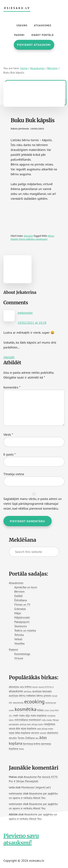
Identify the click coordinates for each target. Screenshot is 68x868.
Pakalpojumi (22, 622)
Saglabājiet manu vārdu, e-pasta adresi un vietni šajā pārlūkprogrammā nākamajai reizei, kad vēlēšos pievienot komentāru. (33, 504)
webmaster (25, 313)
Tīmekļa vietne (14, 474)
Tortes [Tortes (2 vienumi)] (21, 738)
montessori (41, 239)
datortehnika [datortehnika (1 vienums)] (18, 703)
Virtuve (19, 658)
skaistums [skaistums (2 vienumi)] (52, 733)
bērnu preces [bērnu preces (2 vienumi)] (44, 696)
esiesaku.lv (17, 8)
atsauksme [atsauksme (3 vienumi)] (16, 691)
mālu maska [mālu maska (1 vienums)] (47, 720)
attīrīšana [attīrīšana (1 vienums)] (28, 692)
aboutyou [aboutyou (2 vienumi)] (14, 687)
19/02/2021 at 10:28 (32, 323)
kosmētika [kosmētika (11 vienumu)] (26, 709)
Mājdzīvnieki (22, 617)
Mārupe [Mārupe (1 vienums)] (56, 720)
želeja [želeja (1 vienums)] (21, 749)
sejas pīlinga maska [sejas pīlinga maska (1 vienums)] (45, 729)
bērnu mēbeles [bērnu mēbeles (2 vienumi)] (27, 696)
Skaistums (21, 626)
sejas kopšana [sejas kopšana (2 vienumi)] (28, 728)
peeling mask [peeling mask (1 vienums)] (25, 724)
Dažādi (18, 596)
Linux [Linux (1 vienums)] (47, 710)
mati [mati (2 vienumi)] (16, 715)
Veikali (18, 639)
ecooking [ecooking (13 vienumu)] (34, 701)
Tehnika (19, 635)
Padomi (14, 650)
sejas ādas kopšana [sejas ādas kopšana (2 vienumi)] (20, 733)
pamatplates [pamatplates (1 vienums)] (14, 724)
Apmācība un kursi (26, 587)
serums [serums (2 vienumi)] (35, 733)
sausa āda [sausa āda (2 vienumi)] (14, 728)
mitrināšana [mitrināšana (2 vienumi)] (21, 720)
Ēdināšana (21, 600)
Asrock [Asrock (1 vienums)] (35, 687)
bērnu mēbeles (27, 239)
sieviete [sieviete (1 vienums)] (43, 733)
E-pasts (10, 454)
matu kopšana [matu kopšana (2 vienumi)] (38, 715)
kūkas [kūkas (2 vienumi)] (40, 710)
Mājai (18, 613)
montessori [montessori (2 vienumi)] (35, 720)
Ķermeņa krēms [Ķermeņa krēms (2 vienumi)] (32, 744)
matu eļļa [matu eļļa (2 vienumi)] (24, 715)
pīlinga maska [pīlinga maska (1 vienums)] (37, 724)
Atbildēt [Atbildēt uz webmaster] (9, 357)
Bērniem (28, 236)
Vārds (8, 435)
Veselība (19, 643)
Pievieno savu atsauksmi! (21, 839)
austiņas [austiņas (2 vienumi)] (37, 691)
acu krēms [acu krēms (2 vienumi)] (26, 687)
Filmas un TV (22, 604)
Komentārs (12, 387)
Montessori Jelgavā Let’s (36, 787)
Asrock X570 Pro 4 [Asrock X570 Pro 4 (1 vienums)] (46, 687)
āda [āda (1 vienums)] (37, 738)
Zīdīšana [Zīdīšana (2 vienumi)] (30, 738)
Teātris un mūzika (25, 630)
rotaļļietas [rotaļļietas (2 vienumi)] (49, 724)
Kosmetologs (22, 654)
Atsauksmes (16, 583)
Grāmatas (20, 609)
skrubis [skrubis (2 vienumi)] (13, 738)
